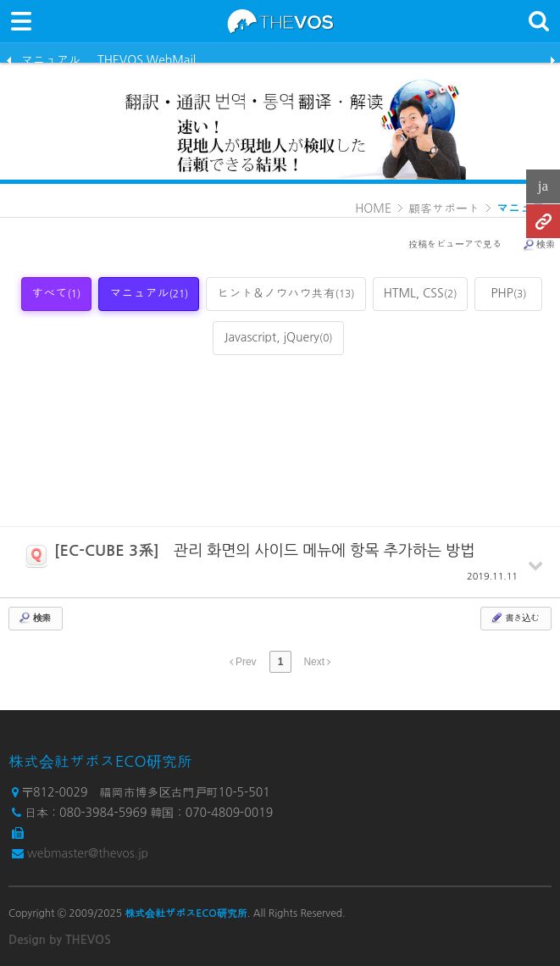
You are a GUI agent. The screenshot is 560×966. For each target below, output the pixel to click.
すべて (57, 293)
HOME (373, 208)
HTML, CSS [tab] (421, 293)
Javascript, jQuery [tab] (278, 337)
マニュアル (51, 58)
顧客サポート (444, 208)
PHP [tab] (508, 293)
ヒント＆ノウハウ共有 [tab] (286, 293)
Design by (60, 940)
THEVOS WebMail (147, 58)
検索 (538, 245)
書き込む (514, 618)
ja (543, 186)
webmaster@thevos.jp (88, 853)
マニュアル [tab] (149, 293)
